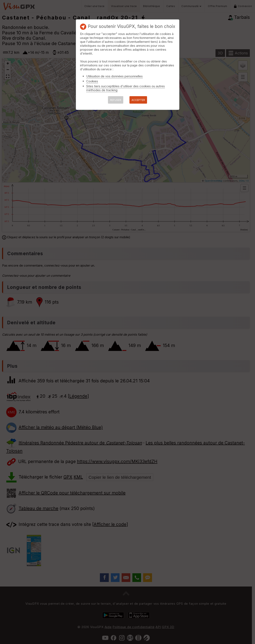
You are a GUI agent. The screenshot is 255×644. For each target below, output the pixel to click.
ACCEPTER (138, 100)
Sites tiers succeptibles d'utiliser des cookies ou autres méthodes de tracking (126, 88)
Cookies (92, 81)
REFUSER (116, 100)
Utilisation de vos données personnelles (114, 76)
